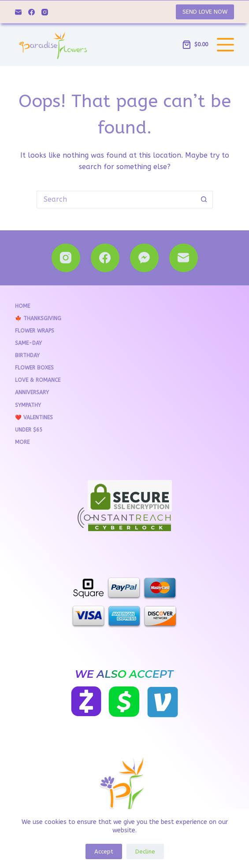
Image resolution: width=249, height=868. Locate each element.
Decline (145, 851)
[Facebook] (32, 12)
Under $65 (29, 430)
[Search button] (204, 199)
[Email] (18, 12)
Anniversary (32, 392)
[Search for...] (116, 199)
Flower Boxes (34, 368)
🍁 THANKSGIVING (38, 318)
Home (22, 306)
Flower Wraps (35, 331)
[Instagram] (45, 12)
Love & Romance (38, 380)
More (22, 442)
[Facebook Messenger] (144, 258)
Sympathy (28, 405)
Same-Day (28, 343)
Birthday (27, 355)
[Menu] (225, 45)
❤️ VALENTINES (34, 417)
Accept (104, 851)
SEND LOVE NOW (205, 12)
